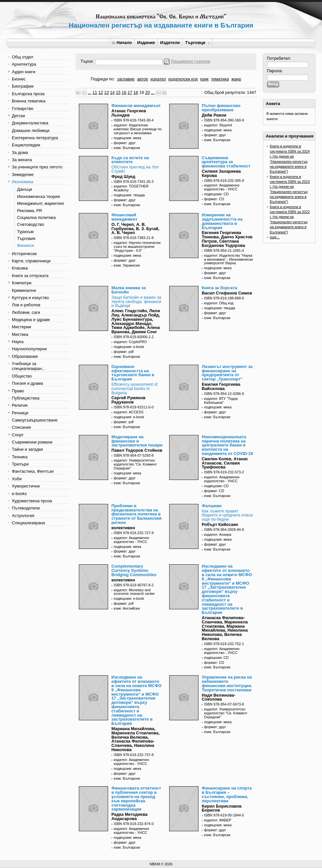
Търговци (197, 43)
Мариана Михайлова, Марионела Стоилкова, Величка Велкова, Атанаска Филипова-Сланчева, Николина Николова (136, 739)
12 (101, 92)
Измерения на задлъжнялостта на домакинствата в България (222, 221)
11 (95, 92)
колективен (123, 528)
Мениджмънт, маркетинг (41, 203)
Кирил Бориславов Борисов (222, 808)
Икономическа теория (38, 196)
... (90, 92)
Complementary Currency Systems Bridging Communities (134, 570)
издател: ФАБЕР (218, 820)
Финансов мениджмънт (136, 106)
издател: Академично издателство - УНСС (222, 187)
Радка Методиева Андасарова (129, 816)
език (204, 79)
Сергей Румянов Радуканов (128, 400)
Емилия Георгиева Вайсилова (221, 386)
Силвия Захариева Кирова (221, 173)
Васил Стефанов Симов (227, 293)
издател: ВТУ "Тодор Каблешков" (221, 401)
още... (275, 237)
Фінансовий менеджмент (124, 217)
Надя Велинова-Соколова (218, 697)
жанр (236, 79)
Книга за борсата (219, 288)
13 (106, 92)
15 (118, 92)
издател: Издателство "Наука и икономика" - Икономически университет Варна (229, 259)
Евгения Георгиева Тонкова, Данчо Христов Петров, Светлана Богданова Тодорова (227, 239)
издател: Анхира (218, 534)
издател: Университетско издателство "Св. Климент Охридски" (135, 464)
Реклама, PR (30, 211)
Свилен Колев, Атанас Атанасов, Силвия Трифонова (225, 463)
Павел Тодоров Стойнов (137, 450)
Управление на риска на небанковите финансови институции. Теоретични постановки (227, 683)
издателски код (183, 79)
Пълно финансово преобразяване (221, 108)
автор (143, 79)
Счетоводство (31, 224)
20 (148, 92)
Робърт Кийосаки (220, 524)
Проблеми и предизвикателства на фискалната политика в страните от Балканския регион (137, 514)
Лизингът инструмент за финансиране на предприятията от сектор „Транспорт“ (227, 373)
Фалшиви (212, 506)
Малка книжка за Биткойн (129, 290)
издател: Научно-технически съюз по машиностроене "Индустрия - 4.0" (137, 247)
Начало (122, 43)
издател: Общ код (219, 303)
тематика (220, 79)
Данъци (24, 189)
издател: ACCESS (129, 412)
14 (112, 92)
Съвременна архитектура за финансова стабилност (226, 162)
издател (158, 79)
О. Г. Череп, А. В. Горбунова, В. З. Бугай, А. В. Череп (135, 229)
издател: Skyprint (218, 125)
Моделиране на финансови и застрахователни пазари (137, 441)
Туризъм (25, 232)
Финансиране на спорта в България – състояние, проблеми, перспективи (227, 794)
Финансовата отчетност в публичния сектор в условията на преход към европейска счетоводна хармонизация (136, 799)
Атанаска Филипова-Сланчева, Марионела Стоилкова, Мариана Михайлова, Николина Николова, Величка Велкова (225, 628)
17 (130, 92)
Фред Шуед (123, 176)
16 (124, 92)
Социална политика (36, 217)
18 (136, 92)
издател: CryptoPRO (130, 342)
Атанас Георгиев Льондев (129, 113)
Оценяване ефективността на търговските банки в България (133, 373)
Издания (146, 43)
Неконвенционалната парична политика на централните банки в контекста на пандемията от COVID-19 (227, 445)
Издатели (170, 43)
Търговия (26, 239)
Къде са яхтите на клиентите (130, 160)
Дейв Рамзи (214, 115)
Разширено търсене (191, 61)
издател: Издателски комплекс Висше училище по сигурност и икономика (138, 129)
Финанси (26, 245)
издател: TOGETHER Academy (131, 188)
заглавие (126, 79)
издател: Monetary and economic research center (134, 592)
